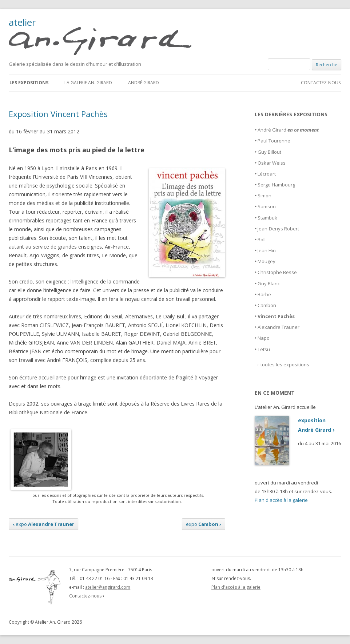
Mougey (267, 261)
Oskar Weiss (272, 163)
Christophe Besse (277, 272)
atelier (104, 36)
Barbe (264, 294)
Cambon (267, 305)
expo (43, 524)
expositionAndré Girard (295, 425)
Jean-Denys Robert (278, 229)
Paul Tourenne (274, 141)
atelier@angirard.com (108, 587)
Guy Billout (269, 152)
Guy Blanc (269, 283)
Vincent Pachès (276, 316)
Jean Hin (267, 250)
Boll (262, 240)
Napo (264, 338)
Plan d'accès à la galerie (281, 500)
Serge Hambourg (276, 185)
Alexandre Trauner (279, 327)
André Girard (144, 83)
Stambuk (267, 218)
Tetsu (264, 349)
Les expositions (29, 83)
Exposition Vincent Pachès (58, 114)
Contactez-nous (321, 83)
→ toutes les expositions (282, 365)
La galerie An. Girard (88, 83)
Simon (265, 196)
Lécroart (267, 174)
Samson (267, 206)
